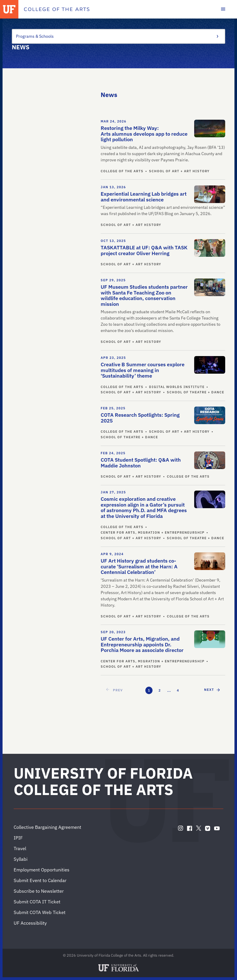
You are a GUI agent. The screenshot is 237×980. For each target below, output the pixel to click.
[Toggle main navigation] (223, 9)
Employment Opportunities (42, 870)
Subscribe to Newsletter (39, 891)
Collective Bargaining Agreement (47, 827)
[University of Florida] (9, 9)
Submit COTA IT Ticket (37, 902)
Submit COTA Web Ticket (40, 912)
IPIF (18, 838)
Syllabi (21, 859)
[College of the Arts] (57, 9)
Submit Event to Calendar (40, 880)
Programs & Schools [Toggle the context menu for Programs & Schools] (117, 36)
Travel (20, 848)
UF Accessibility (30, 923)
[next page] (212, 690)
